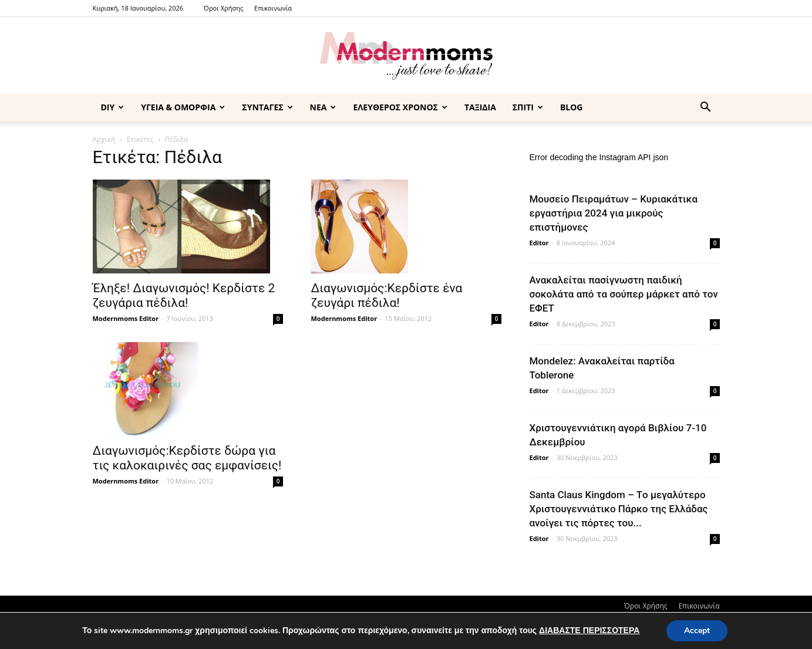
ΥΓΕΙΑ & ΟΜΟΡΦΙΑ (183, 107)
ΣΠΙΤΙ (528, 107)
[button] (706, 108)
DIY (113, 107)
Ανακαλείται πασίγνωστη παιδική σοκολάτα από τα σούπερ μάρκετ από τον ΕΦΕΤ (624, 294)
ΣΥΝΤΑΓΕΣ (267, 107)
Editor (539, 243)
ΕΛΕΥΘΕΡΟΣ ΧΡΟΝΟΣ (400, 107)
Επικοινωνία (273, 8)
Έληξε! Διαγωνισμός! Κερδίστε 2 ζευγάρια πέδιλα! (184, 295)
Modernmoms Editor (126, 318)
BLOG (572, 107)
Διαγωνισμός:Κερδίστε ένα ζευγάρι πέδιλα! (387, 295)
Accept (697, 631)
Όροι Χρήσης (223, 8)
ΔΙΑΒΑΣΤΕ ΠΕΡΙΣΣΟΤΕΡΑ (589, 631)
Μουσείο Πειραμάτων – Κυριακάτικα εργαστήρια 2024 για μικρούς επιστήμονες (614, 213)
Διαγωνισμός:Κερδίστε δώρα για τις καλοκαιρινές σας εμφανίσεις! (187, 458)
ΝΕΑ (323, 107)
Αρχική (104, 139)
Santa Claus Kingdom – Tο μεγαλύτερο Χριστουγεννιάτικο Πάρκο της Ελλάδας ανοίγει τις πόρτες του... (619, 509)
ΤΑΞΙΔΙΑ (480, 107)
